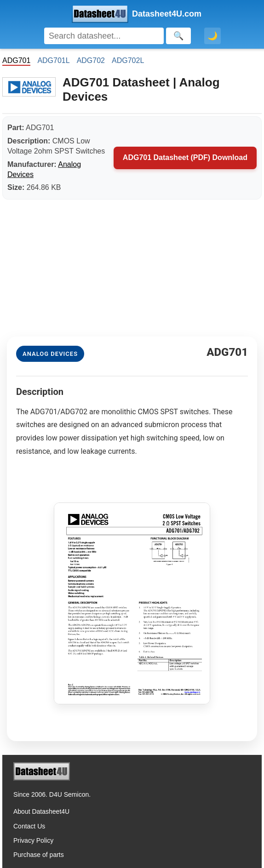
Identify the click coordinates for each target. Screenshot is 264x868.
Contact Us (29, 826)
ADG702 (91, 60)
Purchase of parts (39, 855)
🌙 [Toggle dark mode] (212, 36)
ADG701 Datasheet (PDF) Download (185, 157)
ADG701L (53, 60)
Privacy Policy (33, 840)
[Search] (104, 36)
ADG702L (128, 60)
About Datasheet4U (41, 811)
